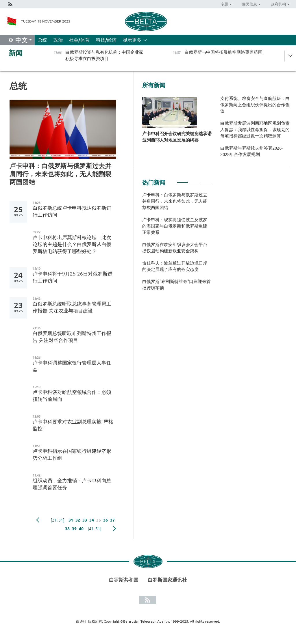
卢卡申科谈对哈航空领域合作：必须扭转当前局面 (72, 395)
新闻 (16, 53)
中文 (22, 40)
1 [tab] (183, 180)
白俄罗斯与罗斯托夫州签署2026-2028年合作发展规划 (251, 151)
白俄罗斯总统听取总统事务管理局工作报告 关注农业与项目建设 (72, 307)
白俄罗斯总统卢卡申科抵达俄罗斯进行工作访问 (72, 211)
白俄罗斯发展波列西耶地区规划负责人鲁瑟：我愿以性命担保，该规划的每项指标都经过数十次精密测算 (255, 130)
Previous (38, 520)
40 (81, 529)
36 (106, 520)
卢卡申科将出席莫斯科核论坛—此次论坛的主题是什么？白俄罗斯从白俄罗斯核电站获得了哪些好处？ (72, 244)
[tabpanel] (177, 244)
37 (112, 520)
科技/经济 (106, 40)
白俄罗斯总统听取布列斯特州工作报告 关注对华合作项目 (72, 337)
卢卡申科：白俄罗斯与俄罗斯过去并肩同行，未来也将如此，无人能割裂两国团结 (60, 174)
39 (74, 529)
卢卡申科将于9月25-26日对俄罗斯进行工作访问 (73, 277)
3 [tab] (206, 180)
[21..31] (58, 520)
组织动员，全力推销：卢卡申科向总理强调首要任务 (72, 484)
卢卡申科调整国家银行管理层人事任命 (72, 366)
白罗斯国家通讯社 (167, 580)
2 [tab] (194, 180)
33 (85, 520)
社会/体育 (79, 40)
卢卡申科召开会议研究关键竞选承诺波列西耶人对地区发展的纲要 (177, 137)
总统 (42, 40)
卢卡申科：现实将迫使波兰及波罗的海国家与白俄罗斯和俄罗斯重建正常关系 (175, 226)
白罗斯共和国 (124, 580)
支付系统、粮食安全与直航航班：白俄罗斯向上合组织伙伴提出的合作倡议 (255, 105)
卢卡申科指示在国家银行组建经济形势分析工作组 (72, 454)
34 (92, 520)
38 (67, 529)
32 (78, 520)
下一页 (114, 529)
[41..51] (95, 529)
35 (99, 520)
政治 (58, 40)
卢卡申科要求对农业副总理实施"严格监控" (73, 425)
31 (71, 520)
